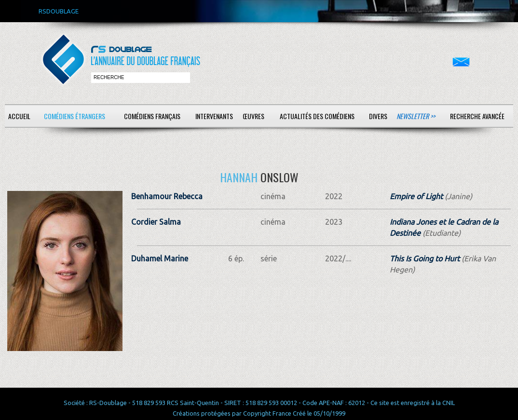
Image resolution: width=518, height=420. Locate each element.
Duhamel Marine (160, 258)
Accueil (19, 116)
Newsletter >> (416, 116)
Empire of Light (416, 196)
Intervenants (214, 116)
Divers (378, 116)
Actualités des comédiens (317, 116)
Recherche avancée (477, 116)
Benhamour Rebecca (167, 196)
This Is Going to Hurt (425, 258)
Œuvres (253, 116)
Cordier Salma (156, 222)
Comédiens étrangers (75, 116)
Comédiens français (152, 116)
